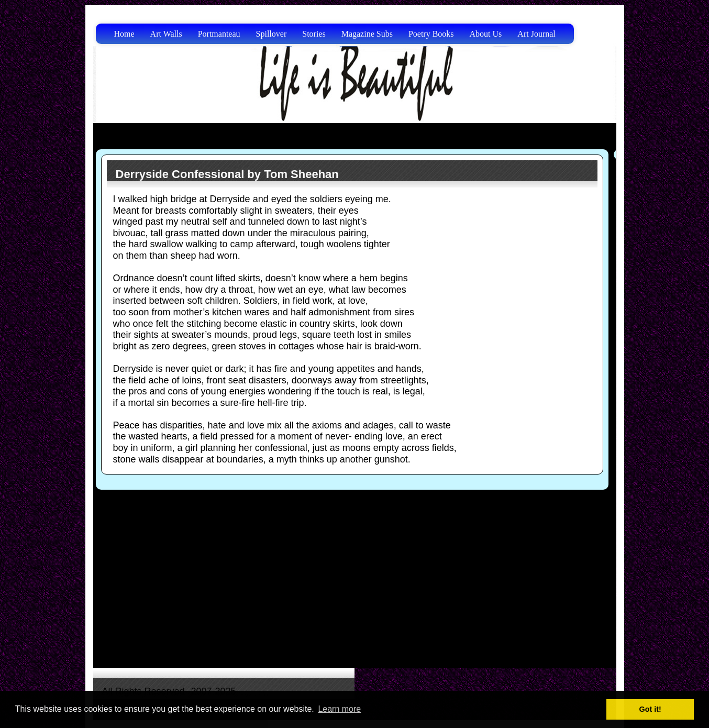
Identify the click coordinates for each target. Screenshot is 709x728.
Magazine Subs (367, 34)
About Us (486, 34)
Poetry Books (431, 34)
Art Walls (166, 34)
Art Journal (536, 34)
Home (124, 34)
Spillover (272, 34)
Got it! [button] (650, 709)
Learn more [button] (339, 709)
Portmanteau (219, 34)
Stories (314, 34)
